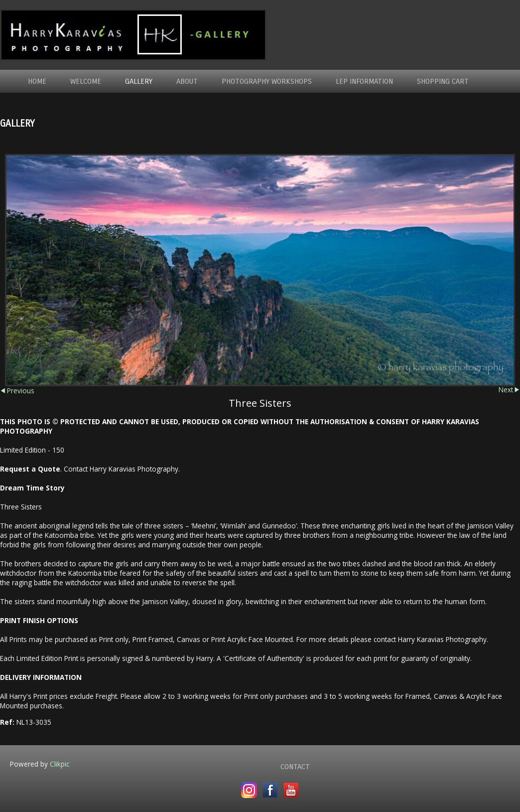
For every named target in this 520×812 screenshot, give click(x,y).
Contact (295, 767)
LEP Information (364, 81)
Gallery (139, 81)
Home (37, 81)
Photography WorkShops (267, 81)
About (187, 81)
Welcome (86, 81)
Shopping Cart (443, 81)
